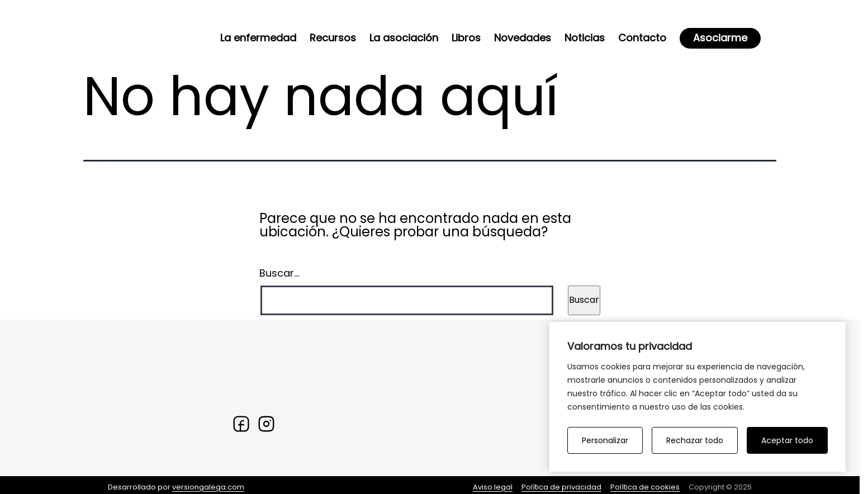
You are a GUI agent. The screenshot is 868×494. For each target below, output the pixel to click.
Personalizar (605, 440)
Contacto (642, 38)
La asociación (404, 38)
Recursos (333, 38)
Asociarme (720, 38)
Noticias (585, 38)
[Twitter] (266, 424)
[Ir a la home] (136, 34)
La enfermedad (258, 38)
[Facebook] (241, 424)
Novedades (523, 38)
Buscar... (279, 273)
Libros (466, 38)
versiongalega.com (208, 487)
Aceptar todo (787, 440)
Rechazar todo (695, 440)
